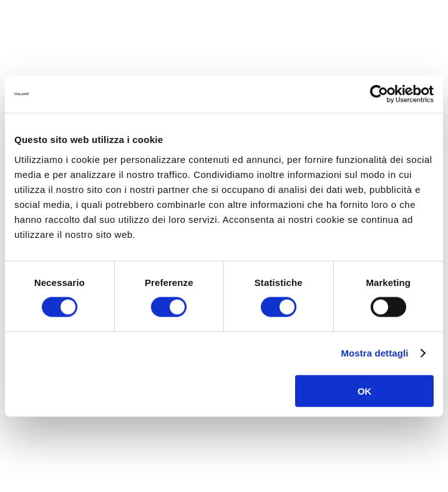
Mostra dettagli (374, 353)
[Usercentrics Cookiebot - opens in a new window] (379, 94)
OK (365, 391)
